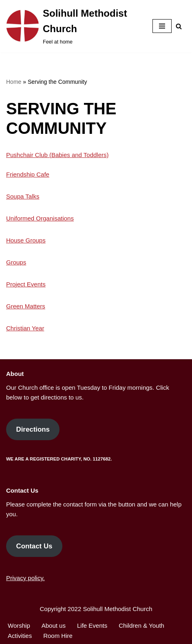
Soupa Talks (23, 196)
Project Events (26, 284)
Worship (19, 625)
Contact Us (34, 546)
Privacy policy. (25, 578)
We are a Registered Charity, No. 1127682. (59, 459)
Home (14, 82)
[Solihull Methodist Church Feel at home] (73, 26)
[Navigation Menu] (162, 26)
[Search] (179, 26)
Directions (33, 429)
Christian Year (25, 328)
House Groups (26, 240)
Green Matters (26, 306)
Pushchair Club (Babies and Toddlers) (57, 155)
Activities (20, 636)
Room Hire (58, 636)
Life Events (92, 625)
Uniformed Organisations (40, 218)
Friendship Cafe (28, 174)
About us (54, 625)
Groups (16, 262)
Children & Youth (141, 625)
